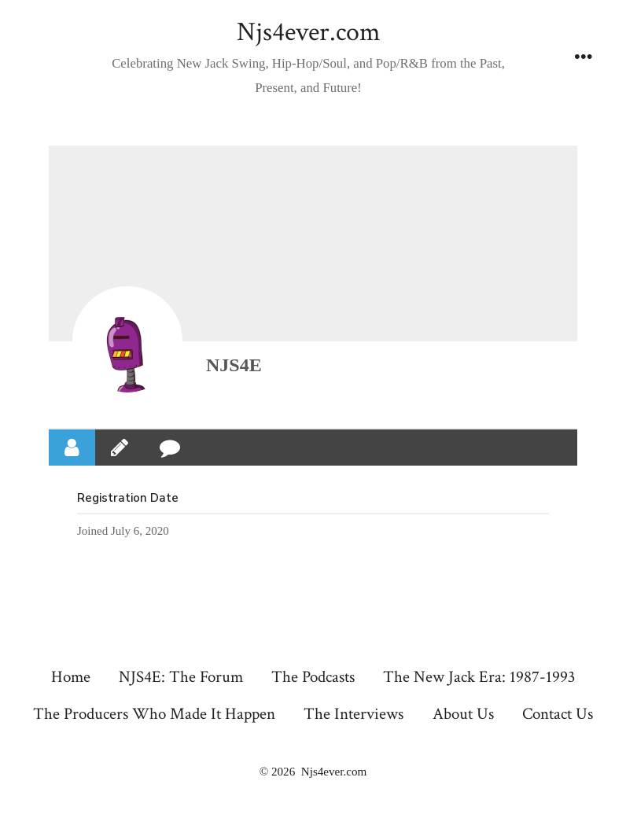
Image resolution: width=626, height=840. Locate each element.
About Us (463, 714)
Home (71, 677)
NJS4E (234, 365)
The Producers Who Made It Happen (154, 714)
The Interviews (354, 714)
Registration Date (128, 498)
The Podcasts (313, 677)
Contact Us (558, 714)
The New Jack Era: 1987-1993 (479, 677)
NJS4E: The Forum (181, 677)
